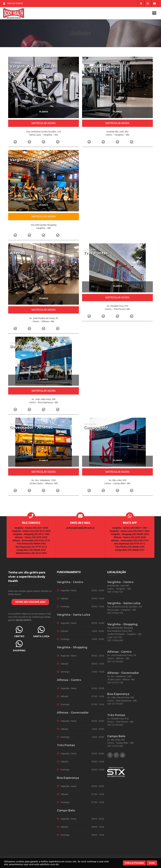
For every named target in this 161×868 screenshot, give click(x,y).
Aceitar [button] (152, 863)
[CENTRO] (19, 631)
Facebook (110, 756)
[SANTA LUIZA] (41, 631)
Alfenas (17, 254)
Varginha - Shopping (30, 161)
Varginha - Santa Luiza (32, 68)
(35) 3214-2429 (43, 532)
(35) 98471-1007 (139, 529)
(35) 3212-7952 (42, 536)
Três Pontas (96, 254)
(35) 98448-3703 (37, 545)
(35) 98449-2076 (140, 536)
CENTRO (19, 638)
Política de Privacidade (134, 863)
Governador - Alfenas (31, 429)
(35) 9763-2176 (42, 542)
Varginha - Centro (101, 68)
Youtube (123, 756)
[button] (154, 14)
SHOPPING (19, 652)
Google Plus (116, 756)
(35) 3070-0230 (40, 539)
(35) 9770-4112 (39, 548)
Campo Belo (96, 429)
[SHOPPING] (19, 645)
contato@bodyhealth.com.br (80, 529)
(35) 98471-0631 (141, 532)
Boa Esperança (25, 348)
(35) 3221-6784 (40, 529)
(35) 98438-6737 (37, 551)
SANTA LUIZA (41, 638)
